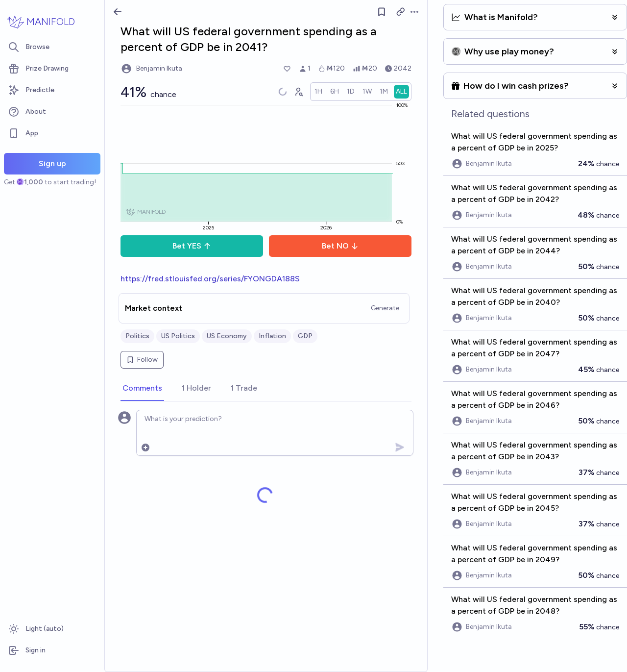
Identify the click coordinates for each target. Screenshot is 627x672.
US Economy (227, 336)
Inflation (272, 336)
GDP (305, 336)
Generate (385, 308)
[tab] (142, 389)
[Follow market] (382, 12)
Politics (137, 336)
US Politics (178, 336)
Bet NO (340, 246)
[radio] (318, 92)
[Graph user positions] (298, 92)
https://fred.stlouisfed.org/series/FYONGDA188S (210, 279)
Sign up (52, 163)
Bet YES (192, 246)
